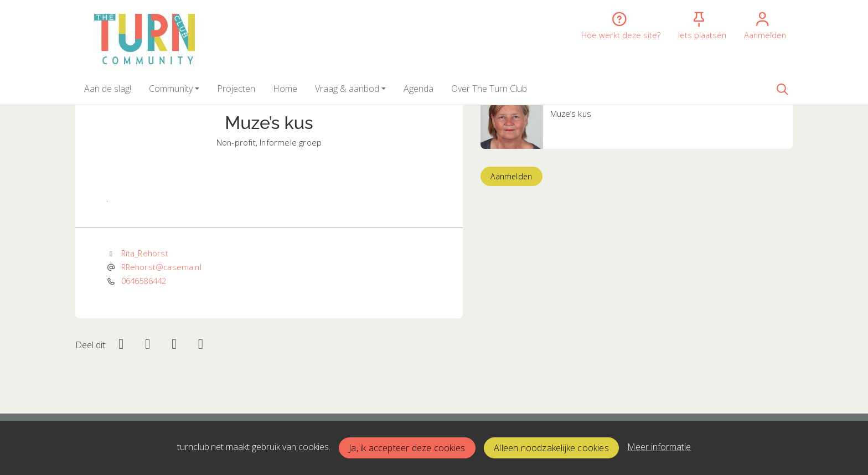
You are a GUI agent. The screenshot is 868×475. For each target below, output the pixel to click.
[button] (108, 89)
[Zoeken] (782, 89)
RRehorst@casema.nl (161, 267)
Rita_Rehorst (145, 253)
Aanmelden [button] (511, 176)
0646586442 (144, 281)
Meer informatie (659, 447)
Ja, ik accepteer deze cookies (407, 448)
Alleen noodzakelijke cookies (551, 448)
